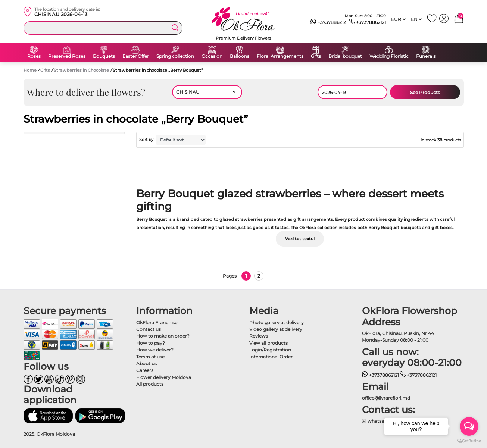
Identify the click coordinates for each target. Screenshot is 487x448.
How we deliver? (155, 350)
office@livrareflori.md (386, 398)
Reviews (259, 336)
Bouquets (104, 56)
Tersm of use (150, 357)
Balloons (240, 56)
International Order (271, 357)
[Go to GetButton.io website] (469, 441)
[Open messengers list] (469, 426)
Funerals (426, 56)
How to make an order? (163, 336)
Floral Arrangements (280, 56)
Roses (34, 56)
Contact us (149, 329)
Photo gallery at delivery (277, 322)
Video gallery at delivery (276, 329)
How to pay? (151, 343)
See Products (425, 92)
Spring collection (175, 56)
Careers (145, 370)
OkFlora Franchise (157, 322)
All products (150, 384)
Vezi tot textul (300, 239)
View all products (269, 343)
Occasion (212, 56)
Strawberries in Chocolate (82, 70)
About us (146, 364)
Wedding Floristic (389, 56)
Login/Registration (270, 350)
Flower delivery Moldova (164, 377)
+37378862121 (329, 22)
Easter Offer (136, 56)
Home (30, 70)
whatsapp (376, 421)
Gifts (316, 56)
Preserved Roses (67, 56)
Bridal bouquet (345, 56)
